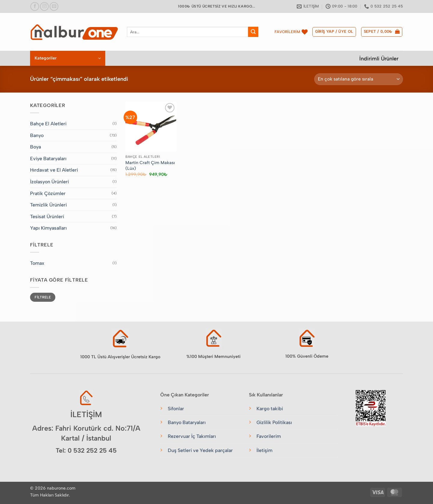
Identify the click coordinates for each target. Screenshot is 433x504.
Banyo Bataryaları (187, 422)
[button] (334, 32)
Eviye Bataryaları (48, 159)
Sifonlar (176, 409)
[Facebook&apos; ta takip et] (35, 6)
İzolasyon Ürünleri (49, 182)
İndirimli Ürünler (379, 58)
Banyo (37, 135)
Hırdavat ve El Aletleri (54, 170)
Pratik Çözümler (48, 193)
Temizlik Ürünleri (48, 205)
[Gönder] (253, 32)
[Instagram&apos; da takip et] (44, 6)
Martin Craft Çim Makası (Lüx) (150, 165)
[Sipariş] (359, 79)
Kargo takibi (270, 409)
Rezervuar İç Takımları (192, 436)
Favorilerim (269, 436)
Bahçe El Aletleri (48, 124)
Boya (35, 147)
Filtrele (43, 297)
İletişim (264, 450)
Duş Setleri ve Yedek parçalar (200, 450)
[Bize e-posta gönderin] (54, 6)
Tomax (37, 263)
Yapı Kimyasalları (48, 228)
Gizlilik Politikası (274, 422)
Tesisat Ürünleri (47, 217)
